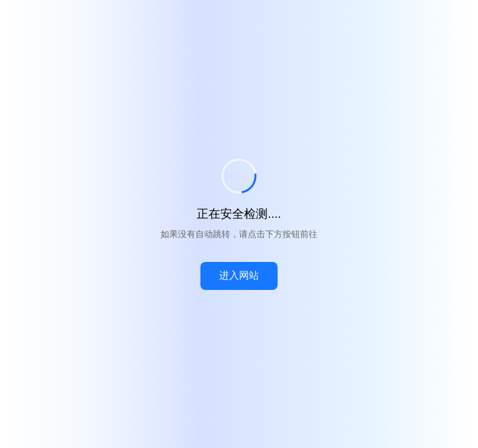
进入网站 (239, 275)
